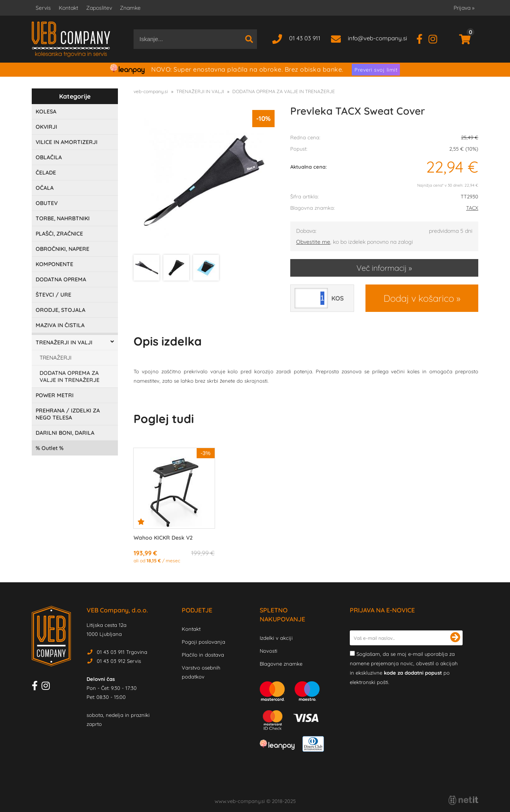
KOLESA (46, 112)
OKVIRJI (46, 127)
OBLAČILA (49, 157)
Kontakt (69, 8)
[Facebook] (422, 38)
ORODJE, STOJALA (61, 310)
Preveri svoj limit (376, 70)
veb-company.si (151, 91)
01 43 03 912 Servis (119, 661)
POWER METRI (55, 395)
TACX (472, 208)
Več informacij (382, 268)
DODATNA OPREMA (61, 279)
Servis (43, 8)
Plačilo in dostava (203, 655)
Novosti (269, 651)
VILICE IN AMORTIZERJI (67, 142)
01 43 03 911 (305, 38)
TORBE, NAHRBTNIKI (63, 218)
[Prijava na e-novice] (455, 638)
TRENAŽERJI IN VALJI (64, 342)
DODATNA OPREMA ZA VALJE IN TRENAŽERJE (70, 376)
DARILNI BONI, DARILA (65, 433)
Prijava (464, 8)
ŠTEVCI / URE (53, 295)
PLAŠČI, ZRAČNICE (59, 234)
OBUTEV (47, 203)
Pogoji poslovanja (203, 642)
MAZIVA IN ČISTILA (60, 325)
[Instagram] (436, 38)
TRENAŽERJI (56, 358)
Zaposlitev (99, 8)
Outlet (50, 448)
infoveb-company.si (377, 38)
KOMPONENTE (54, 264)
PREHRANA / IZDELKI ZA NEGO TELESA (68, 414)
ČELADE (46, 173)
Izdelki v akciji (276, 638)
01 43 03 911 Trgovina (122, 652)
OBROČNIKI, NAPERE (62, 249)
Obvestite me (313, 242)
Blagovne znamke (281, 664)
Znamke (130, 8)
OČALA (45, 188)
